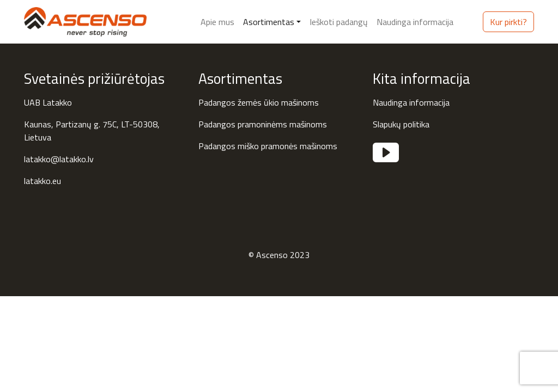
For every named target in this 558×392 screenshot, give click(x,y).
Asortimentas (269, 22)
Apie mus (217, 22)
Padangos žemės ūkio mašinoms (259, 102)
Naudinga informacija (415, 22)
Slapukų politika (401, 124)
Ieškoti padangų (339, 22)
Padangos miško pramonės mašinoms (268, 146)
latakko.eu (43, 181)
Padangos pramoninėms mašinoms (263, 124)
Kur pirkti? (508, 22)
